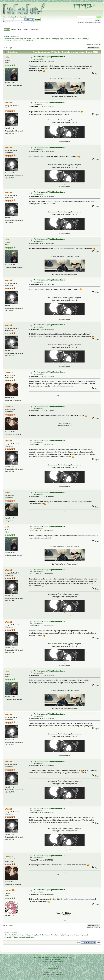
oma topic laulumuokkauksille (61, 386)
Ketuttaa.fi (58, 975)
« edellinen (90, 45)
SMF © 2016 (45, 957)
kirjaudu (14, 17)
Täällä (91, 818)
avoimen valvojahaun (79, 502)
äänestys (49, 579)
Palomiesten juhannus (38, 336)
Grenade (47, 39)
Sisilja (33, 39)
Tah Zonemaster (56, 959)
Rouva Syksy (55, 39)
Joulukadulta (54, 452)
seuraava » (97, 45)
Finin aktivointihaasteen (62, 248)
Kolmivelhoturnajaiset (37, 631)
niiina (7, 493)
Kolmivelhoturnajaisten (38, 680)
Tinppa (29, 39)
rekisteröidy (23, 17)
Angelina (23, 39)
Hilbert (66, 39)
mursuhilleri (73, 39)
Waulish (9, 103)
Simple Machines (55, 957)
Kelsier (85, 39)
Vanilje (42, 39)
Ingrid (62, 39)
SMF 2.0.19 (37, 957)
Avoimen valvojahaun (37, 156)
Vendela (80, 39)
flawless (9, 372)
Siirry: (79, 943)
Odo (37, 39)
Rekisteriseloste (53, 968)
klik (65, 920)
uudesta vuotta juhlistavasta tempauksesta (80, 899)
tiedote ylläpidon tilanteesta (70, 112)
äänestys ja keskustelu (54, 201)
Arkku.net (59, 972)
